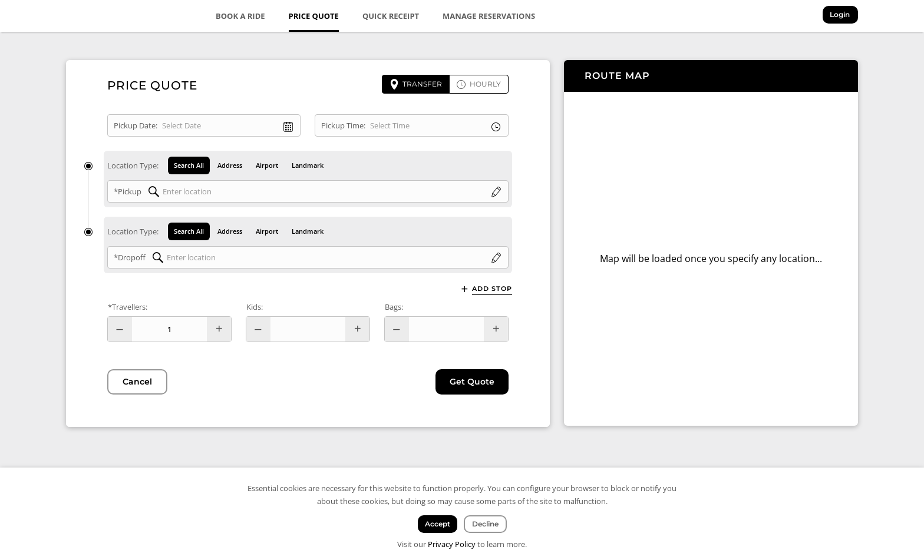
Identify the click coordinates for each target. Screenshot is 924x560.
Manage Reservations (489, 16)
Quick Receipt (391, 16)
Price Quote (314, 16)
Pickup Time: (343, 125)
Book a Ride (241, 16)
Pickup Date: (136, 125)
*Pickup (128, 191)
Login (841, 15)
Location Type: (133, 165)
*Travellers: (128, 307)
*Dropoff (130, 258)
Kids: (255, 307)
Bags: (394, 307)
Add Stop (492, 289)
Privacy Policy (452, 544)
